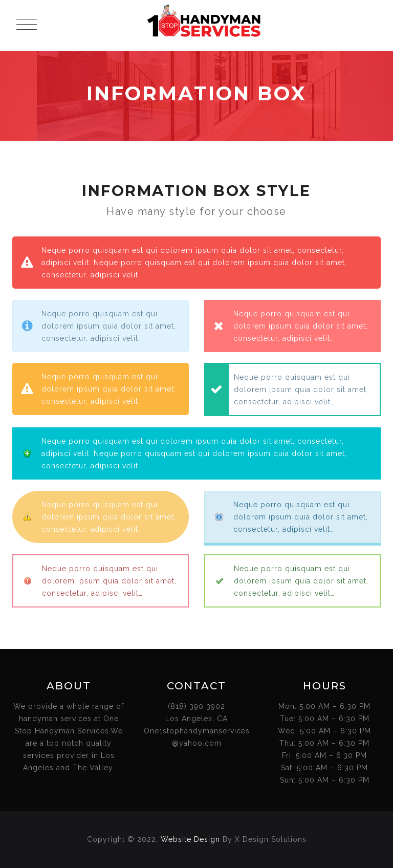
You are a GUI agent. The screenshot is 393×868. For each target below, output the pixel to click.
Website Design (190, 839)
